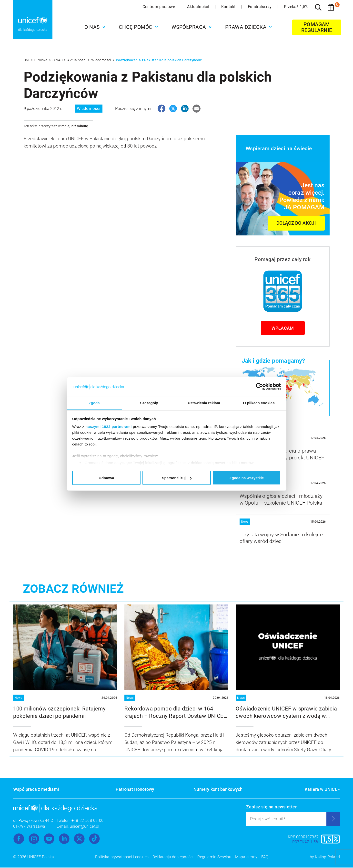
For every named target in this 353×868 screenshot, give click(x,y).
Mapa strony (246, 857)
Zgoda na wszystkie (247, 478)
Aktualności (199, 7)
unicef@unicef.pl (85, 827)
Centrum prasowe (159, 7)
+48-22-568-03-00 (87, 821)
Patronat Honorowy (135, 790)
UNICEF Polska (36, 60)
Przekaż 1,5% (296, 7)
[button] (94, 27)
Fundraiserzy (260, 7)
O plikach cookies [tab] (259, 403)
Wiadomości (101, 60)
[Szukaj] (318, 7)
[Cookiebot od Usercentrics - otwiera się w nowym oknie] (259, 387)
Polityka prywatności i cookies (122, 857)
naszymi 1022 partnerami (109, 426)
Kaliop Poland (327, 857)
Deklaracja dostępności (173, 857)
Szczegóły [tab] (149, 403)
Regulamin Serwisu (214, 857)
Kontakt (229, 7)
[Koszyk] (331, 7)
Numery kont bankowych (218, 790)
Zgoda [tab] (94, 403)
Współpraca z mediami (36, 790)
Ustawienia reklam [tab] (204, 403)
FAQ (265, 857)
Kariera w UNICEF (322, 790)
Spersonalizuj (177, 478)
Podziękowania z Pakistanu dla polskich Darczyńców (159, 60)
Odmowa (106, 478)
